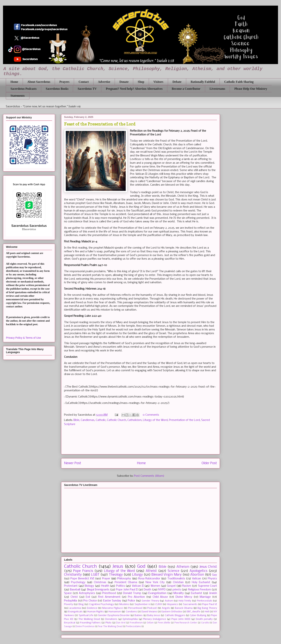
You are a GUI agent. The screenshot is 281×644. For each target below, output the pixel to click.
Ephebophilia (130, 619)
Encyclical (70, 623)
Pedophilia (71, 601)
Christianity (73, 575)
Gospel (171, 586)
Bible (76, 420)
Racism (187, 586)
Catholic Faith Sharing (239, 82)
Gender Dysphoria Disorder (114, 615)
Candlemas (88, 420)
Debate (177, 82)
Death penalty (204, 619)
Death (147, 590)
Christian (178, 582)
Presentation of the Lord (184, 420)
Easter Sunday (112, 601)
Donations (111, 619)
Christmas (100, 582)
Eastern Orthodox (172, 612)
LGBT (95, 575)
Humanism (115, 612)
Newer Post (73, 463)
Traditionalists (176, 579)
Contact (84, 82)
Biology (89, 586)
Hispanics (173, 604)
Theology (116, 575)
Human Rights (96, 612)
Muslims (124, 604)
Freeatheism (136, 623)
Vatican (197, 579)
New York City (155, 582)
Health (105, 586)
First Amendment (109, 597)
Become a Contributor (186, 89)
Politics (121, 586)
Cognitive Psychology (102, 604)
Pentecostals (205, 601)
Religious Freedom (200, 590)
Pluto (108, 623)
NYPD (162, 590)
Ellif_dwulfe (193, 612)
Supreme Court (208, 586)
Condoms (131, 612)
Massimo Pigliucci (113, 608)
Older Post (209, 463)
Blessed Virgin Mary (166, 575)
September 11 (142, 604)
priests (177, 590)
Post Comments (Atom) (149, 476)
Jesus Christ (208, 567)
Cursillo (205, 623)
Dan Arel (121, 623)
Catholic (101, 420)
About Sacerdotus (39, 82)
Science (173, 571)
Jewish (213, 593)
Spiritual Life (86, 615)
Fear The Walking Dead (110, 627)
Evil (88, 597)
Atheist (151, 571)
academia (75, 608)
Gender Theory (150, 601)
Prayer (106, 579)
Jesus (118, 567)
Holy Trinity (185, 601)
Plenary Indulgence (154, 619)
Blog (81, 604)
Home (14, 82)
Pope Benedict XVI (82, 579)
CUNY (159, 604)
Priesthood (109, 593)
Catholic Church (117, 420)
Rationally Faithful (203, 82)
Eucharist (197, 593)
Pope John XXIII (181, 619)
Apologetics (198, 571)
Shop (141, 82)
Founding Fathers (90, 623)
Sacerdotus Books (57, 89)
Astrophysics (87, 593)
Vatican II (138, 586)
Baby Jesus (154, 615)
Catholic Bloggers (175, 615)
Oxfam (150, 623)
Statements (18, 96)
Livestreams (217, 89)
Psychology (78, 582)
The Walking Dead (89, 619)
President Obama (126, 582)
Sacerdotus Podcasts (24, 89)
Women (155, 586)
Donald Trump (132, 593)
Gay (214, 575)
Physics (212, 579)
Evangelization (157, 593)
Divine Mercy (184, 597)
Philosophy (124, 579)
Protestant (71, 586)
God (141, 567)
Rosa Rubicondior (149, 579)
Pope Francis (83, 571)
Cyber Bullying (198, 615)
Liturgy (137, 575)
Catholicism (135, 420)
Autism (169, 601)
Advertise (104, 82)
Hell (207, 612)
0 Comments (151, 415)
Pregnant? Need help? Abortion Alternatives (134, 89)
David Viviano (149, 612)
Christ (74, 597)
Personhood (135, 608)
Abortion (197, 575)
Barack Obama (184, 608)
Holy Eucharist (201, 582)
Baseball (75, 590)
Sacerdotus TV (87, 89)
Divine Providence (85, 627)
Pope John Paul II (127, 590)
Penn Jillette (164, 623)
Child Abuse (160, 597)
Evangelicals (75, 612)
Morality (179, 593)
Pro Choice (90, 601)
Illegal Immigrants (98, 590)
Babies (139, 615)
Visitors (158, 82)
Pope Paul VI (210, 604)
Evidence (92, 608)
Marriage (205, 597)
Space (68, 593)
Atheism (183, 567)
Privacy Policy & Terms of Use (23, 338)
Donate (124, 82)
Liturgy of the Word (155, 420)
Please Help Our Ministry (251, 89)
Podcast (152, 608)
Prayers (64, 82)
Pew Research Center (186, 623)
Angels (166, 608)
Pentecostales (133, 627)
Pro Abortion (136, 597)
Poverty (69, 604)
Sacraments (190, 604)
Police (131, 601)
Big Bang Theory (207, 608)
